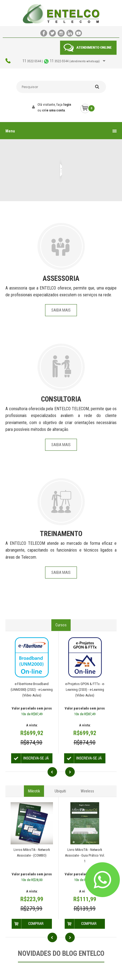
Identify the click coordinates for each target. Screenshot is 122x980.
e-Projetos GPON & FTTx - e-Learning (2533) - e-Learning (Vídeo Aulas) (85, 690)
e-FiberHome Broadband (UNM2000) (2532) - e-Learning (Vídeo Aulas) (32, 690)
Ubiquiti (60, 791)
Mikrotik (34, 791)
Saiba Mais (61, 310)
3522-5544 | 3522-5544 (62, 61)
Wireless (87, 791)
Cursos (61, 625)
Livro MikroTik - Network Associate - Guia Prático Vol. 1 (85, 855)
